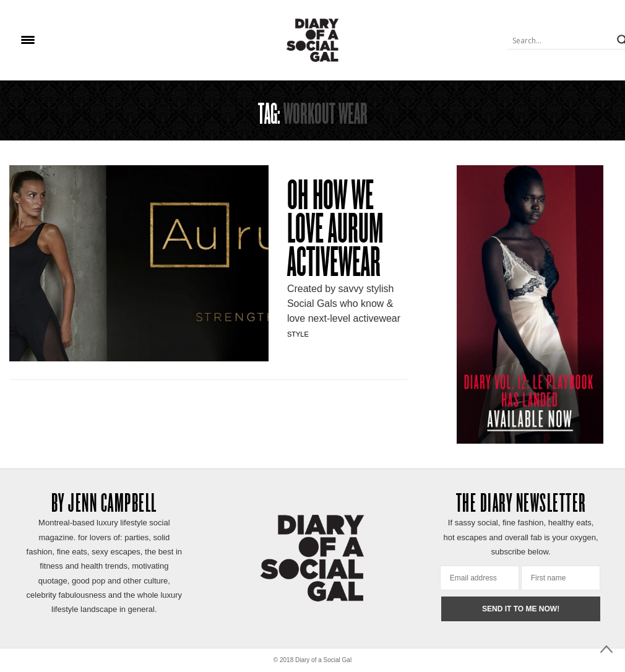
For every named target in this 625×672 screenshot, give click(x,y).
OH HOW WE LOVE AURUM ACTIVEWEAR (335, 231)
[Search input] (561, 40)
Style (298, 334)
